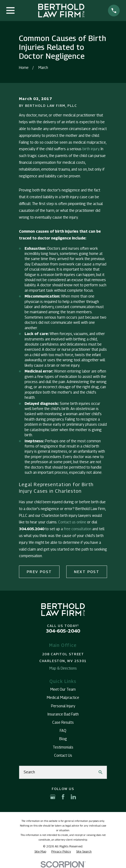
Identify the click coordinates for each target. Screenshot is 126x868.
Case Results (63, 722)
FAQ (63, 731)
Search (29, 772)
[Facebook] (63, 797)
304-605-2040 (63, 631)
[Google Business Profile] (53, 797)
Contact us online (72, 522)
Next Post (87, 572)
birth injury (91, 149)
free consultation (78, 529)
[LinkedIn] (73, 797)
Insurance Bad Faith (63, 714)
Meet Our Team (63, 689)
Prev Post (39, 572)
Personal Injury (63, 706)
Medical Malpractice (63, 698)
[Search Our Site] (100, 772)
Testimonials (63, 747)
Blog (63, 739)
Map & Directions (63, 668)
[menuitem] (40, 851)
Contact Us (63, 755)
